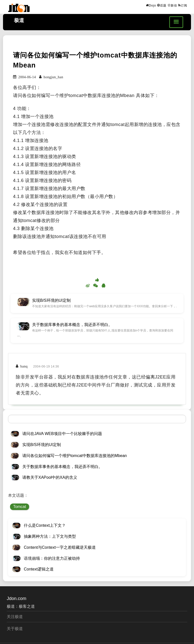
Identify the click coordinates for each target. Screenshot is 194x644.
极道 (19, 20)
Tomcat (20, 507)
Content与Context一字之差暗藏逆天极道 (60, 547)
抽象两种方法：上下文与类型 (50, 536)
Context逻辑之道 (39, 569)
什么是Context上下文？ (45, 525)
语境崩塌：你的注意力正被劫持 (52, 558)
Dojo (151, 5)
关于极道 (15, 629)
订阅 (183, 5)
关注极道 (15, 617)
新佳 (172, 5)
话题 (162, 5)
